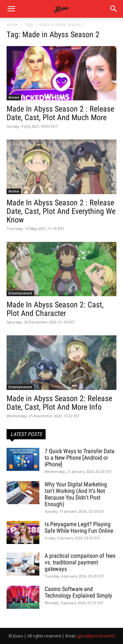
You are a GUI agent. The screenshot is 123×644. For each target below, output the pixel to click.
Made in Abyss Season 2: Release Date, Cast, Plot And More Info (59, 403)
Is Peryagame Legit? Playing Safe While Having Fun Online (79, 527)
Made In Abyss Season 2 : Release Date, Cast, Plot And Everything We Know (61, 211)
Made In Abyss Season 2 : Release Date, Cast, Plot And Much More (60, 113)
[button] (114, 9)
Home (12, 25)
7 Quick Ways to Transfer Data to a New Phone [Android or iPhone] (80, 458)
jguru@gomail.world (96, 636)
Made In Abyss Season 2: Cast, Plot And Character (55, 309)
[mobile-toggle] (11, 9)
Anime (14, 97)
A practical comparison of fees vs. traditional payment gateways (80, 562)
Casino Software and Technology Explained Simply (78, 592)
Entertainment (20, 293)
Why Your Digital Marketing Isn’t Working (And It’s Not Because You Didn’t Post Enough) (76, 494)
